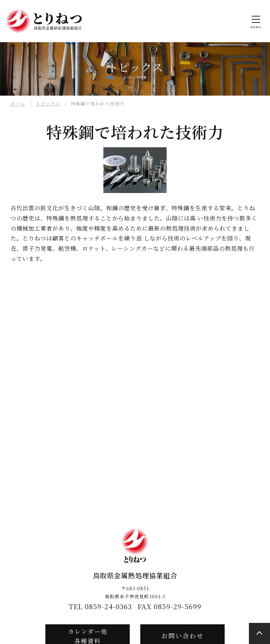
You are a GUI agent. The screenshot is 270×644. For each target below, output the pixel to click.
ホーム (18, 104)
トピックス (48, 104)
